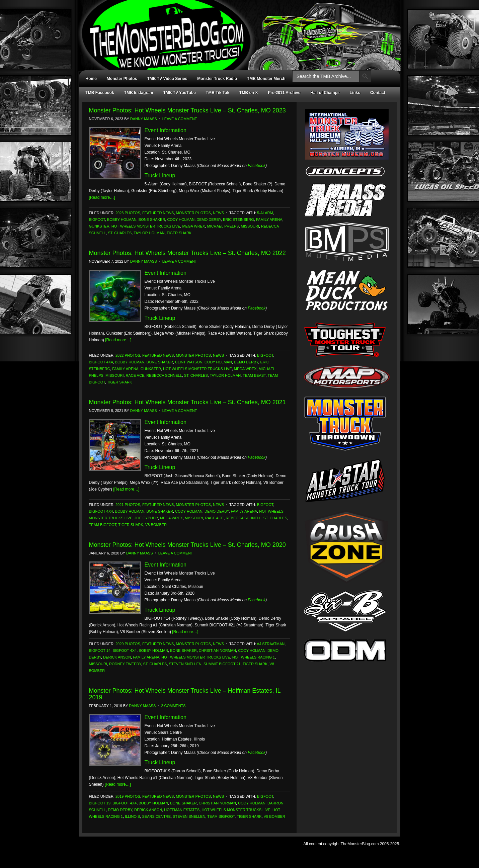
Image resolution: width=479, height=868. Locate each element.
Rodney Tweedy (125, 664)
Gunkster (99, 226)
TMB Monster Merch (266, 79)
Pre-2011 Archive (284, 93)
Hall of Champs (325, 93)
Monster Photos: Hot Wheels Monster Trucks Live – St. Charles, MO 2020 (187, 545)
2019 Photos (128, 796)
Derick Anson (117, 657)
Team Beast (254, 375)
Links (355, 93)
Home (91, 79)
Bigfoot (97, 220)
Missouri (250, 226)
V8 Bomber (156, 525)
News (218, 213)
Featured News (158, 213)
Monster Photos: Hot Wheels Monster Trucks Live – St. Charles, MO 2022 (187, 253)
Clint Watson (189, 362)
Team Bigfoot (103, 525)
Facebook (257, 166)
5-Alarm (265, 213)
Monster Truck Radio (217, 79)
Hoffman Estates (182, 810)
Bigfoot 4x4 (101, 362)
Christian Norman (217, 650)
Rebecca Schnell (164, 375)
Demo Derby (209, 220)
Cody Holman (181, 220)
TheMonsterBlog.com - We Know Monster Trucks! (236, 29)
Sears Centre (156, 816)
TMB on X (249, 93)
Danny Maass (144, 119)
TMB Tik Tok (218, 93)
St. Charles (120, 233)
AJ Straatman (271, 644)
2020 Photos (128, 644)
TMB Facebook (100, 93)
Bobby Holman (122, 220)
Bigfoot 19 (100, 803)
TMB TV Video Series (167, 79)
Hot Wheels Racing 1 (254, 657)
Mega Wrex (193, 226)
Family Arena (269, 220)
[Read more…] (102, 197)
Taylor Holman (149, 233)
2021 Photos (128, 505)
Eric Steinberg (238, 220)
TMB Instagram (139, 93)
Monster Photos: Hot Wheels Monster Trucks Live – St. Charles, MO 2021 (187, 402)
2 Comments (173, 706)
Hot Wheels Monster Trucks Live (146, 226)
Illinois (132, 816)
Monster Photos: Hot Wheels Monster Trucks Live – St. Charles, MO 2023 (187, 110)
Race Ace (135, 375)
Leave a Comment (180, 119)
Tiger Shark (179, 233)
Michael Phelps (223, 226)
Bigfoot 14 (100, 650)
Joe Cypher (146, 518)
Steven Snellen (185, 664)
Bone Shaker (152, 220)
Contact (378, 93)
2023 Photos (128, 213)
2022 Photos (128, 355)
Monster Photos (122, 79)
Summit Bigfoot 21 (222, 664)
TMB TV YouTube (180, 93)
